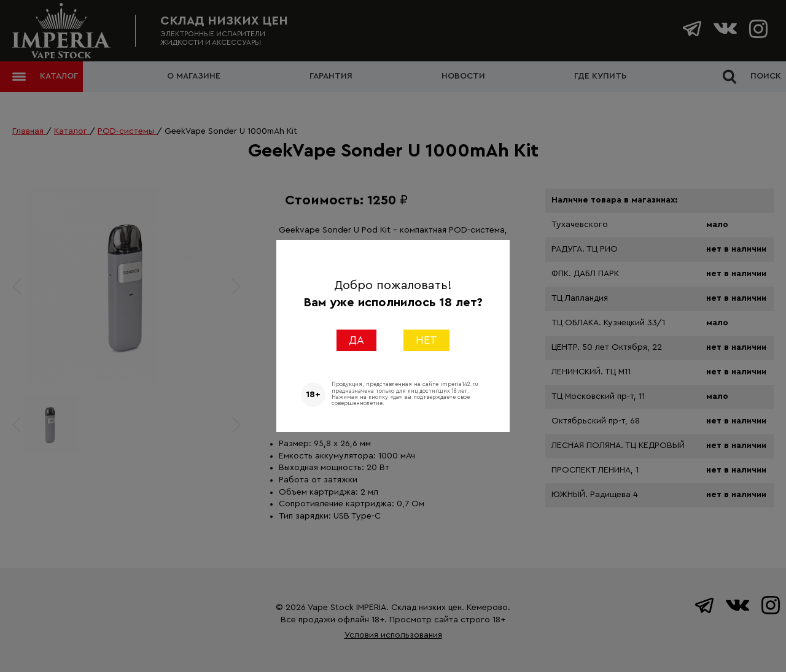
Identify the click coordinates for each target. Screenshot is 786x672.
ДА (356, 340)
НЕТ (426, 340)
